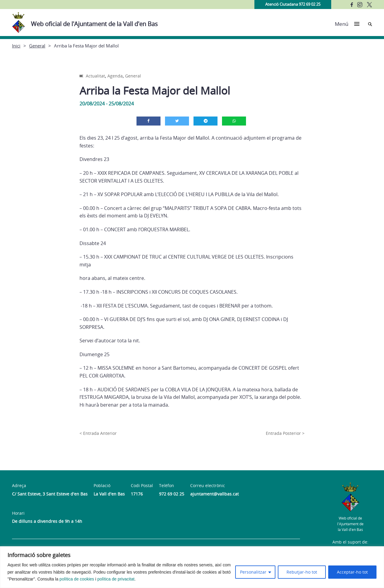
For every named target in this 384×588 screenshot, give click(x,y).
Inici (16, 46)
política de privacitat (116, 579)
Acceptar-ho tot (352, 572)
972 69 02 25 (172, 494)
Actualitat (95, 76)
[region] (192, 567)
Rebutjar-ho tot (302, 572)
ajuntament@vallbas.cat (214, 494)
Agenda (115, 76)
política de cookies (77, 579)
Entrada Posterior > (285, 433)
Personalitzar (253, 572)
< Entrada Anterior (98, 433)
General (37, 46)
